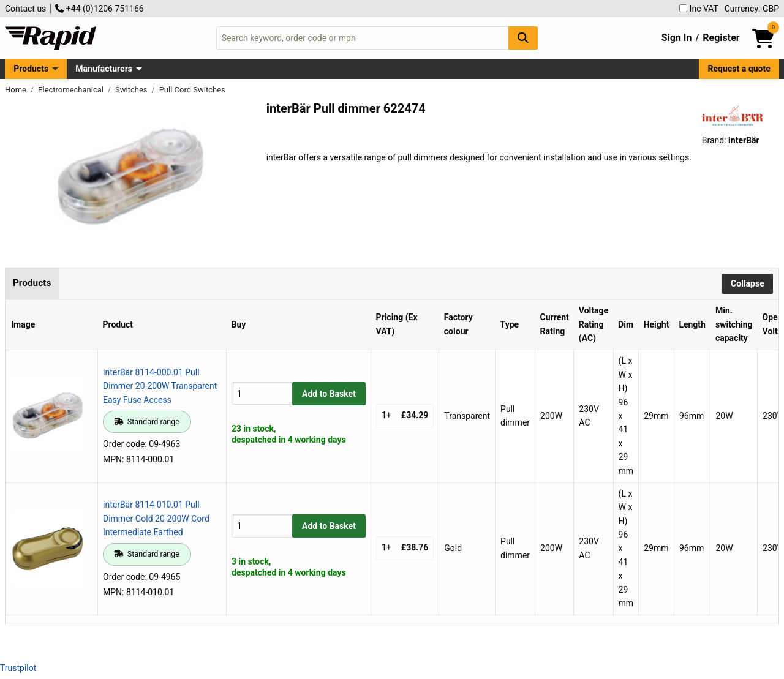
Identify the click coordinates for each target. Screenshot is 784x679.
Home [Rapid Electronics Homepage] (17, 90)
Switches (132, 90)
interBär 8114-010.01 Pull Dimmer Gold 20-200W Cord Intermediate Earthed (156, 518)
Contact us (25, 9)
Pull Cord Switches (192, 90)
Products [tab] (32, 283)
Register (721, 38)
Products (31, 69)
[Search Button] (523, 38)
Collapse (748, 283)
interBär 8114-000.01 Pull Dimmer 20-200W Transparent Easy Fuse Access (160, 386)
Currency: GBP (752, 9)
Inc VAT (699, 9)
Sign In (677, 38)
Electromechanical (72, 90)
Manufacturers (104, 69)
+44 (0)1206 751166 (99, 9)
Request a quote (739, 69)
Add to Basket (329, 394)
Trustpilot (18, 668)
